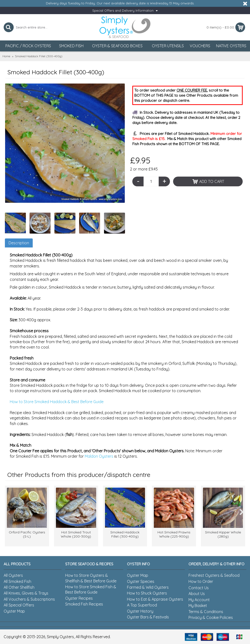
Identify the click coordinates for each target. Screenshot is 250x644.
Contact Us (199, 588)
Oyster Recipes (79, 598)
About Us (197, 594)
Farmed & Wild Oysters (148, 587)
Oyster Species (141, 581)
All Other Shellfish (19, 587)
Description (19, 243)
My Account (199, 600)
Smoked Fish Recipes (84, 604)
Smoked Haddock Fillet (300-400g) (125, 534)
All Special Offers (19, 605)
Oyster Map (14, 611)
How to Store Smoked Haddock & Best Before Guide (57, 402)
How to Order (201, 581)
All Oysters (13, 575)
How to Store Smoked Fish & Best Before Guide (91, 589)
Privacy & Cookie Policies (211, 617)
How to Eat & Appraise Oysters (155, 599)
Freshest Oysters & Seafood (214, 575)
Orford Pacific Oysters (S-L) (27, 534)
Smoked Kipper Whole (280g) (223, 534)
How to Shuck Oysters (147, 593)
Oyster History (140, 611)
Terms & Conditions (206, 612)
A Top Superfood (142, 605)
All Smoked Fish (17, 581)
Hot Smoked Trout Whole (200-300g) (76, 534)
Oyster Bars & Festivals (148, 617)
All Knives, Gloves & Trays (26, 593)
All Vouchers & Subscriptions (29, 599)
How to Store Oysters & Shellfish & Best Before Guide (91, 578)
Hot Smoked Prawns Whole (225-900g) (174, 534)
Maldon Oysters (99, 456)
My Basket (198, 606)
